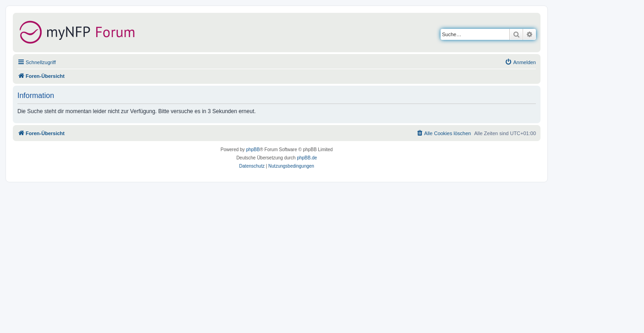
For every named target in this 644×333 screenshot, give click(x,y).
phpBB (253, 150)
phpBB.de (307, 158)
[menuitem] (520, 62)
